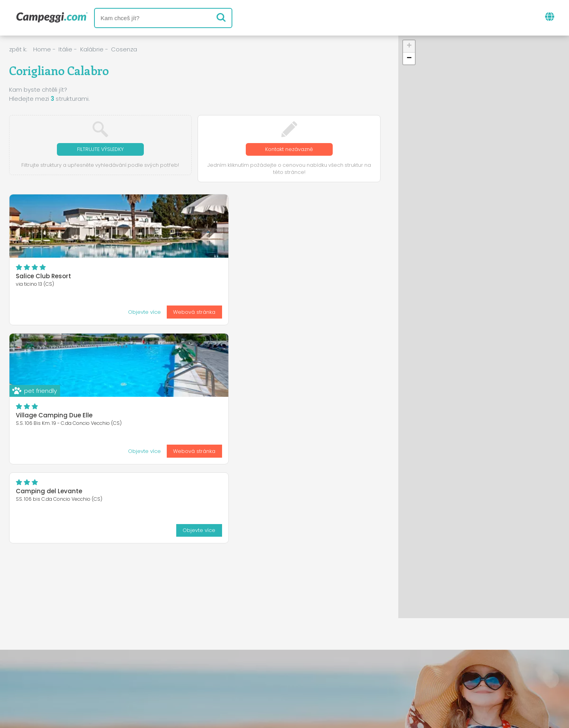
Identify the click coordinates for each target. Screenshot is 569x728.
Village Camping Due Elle (181, 277)
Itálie (65, 49)
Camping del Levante (302, 214)
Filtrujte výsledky (100, 150)
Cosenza (124, 49)
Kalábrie (92, 49)
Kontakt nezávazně (289, 150)
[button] (409, 46)
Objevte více (42, 312)
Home (42, 49)
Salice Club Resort (43, 277)
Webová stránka (93, 312)
